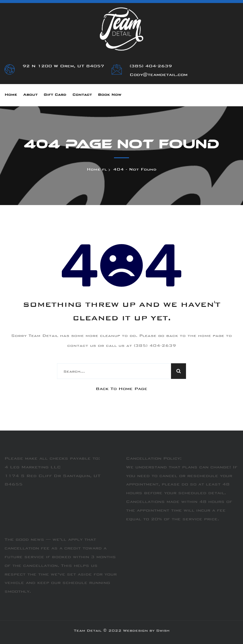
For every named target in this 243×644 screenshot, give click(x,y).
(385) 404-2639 (151, 66)
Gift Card (55, 95)
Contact (82, 95)
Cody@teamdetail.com (159, 75)
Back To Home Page (121, 389)
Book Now (109, 95)
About (30, 95)
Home (11, 95)
